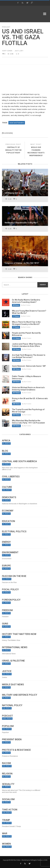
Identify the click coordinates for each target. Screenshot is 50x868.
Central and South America (19, 461)
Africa (6, 441)
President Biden (12, 739)
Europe (6, 566)
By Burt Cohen (26, 305)
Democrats (9, 497)
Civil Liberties (11, 477)
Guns (5, 624)
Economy (8, 511)
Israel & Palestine (13, 661)
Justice (7, 671)
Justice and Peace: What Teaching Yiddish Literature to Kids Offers (27, 345)
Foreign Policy (11, 600)
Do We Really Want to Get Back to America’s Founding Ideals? (26, 301)
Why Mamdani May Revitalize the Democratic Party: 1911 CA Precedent (28, 422)
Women (6, 844)
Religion (7, 774)
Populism (8, 726)
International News (15, 647)
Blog (5, 451)
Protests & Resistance (16, 750)
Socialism (8, 799)
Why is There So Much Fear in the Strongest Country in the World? (26, 323)
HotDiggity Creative (36, 860)
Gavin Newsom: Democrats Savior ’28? (29, 366)
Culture (7, 487)
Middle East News (13, 685)
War (5, 833)
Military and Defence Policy (20, 695)
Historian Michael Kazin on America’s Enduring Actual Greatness (28, 389)
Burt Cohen (7, 51)
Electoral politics (14, 531)
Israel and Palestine (17, 123)
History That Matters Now (19, 634)
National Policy (12, 705)
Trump (6, 820)
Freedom (7, 610)
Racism (6, 763)
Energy (6, 542)
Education (8, 521)
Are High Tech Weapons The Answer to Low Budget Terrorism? (29, 356)
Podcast (6, 27)
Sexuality (8, 784)
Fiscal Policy (10, 589)
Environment (10, 552)
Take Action (10, 810)
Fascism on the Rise (14, 576)
